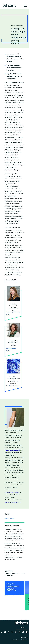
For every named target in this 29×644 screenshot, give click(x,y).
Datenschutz (15, 640)
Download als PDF (11, 280)
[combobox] (24, 637)
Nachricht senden (11, 348)
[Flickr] (27, 633)
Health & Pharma (9, 518)
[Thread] (9, 633)
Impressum (25, 640)
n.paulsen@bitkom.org (13, 312)
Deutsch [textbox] (23, 637)
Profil (8, 315)
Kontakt (22, 627)
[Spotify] (23, 633)
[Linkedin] (2, 633)
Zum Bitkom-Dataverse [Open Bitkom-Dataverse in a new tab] (13, 386)
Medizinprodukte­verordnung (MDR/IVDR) (13, 588)
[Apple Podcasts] (20, 633)
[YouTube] (5, 633)
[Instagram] (13, 633)
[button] (23, 573)
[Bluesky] (16, 633)
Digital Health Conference (12, 502)
